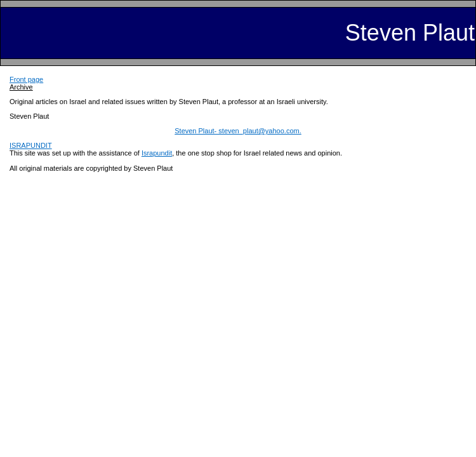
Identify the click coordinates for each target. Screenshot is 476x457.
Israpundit (157, 153)
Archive (21, 87)
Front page (26, 79)
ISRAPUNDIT (31, 145)
